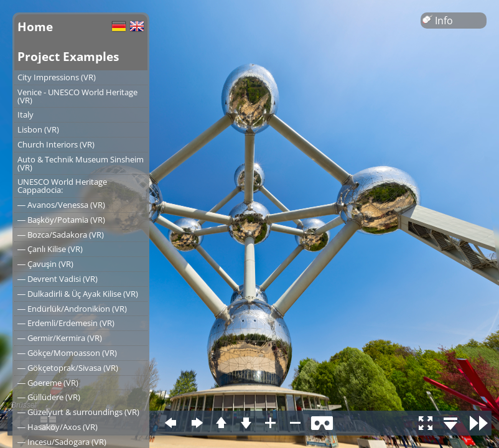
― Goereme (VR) (48, 383)
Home (35, 26)
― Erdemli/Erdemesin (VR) (66, 323)
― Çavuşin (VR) (45, 264)
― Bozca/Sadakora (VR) (61, 235)
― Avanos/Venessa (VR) (61, 205)
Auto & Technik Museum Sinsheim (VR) (81, 163)
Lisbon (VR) (38, 129)
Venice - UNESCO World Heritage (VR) (77, 96)
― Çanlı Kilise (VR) (50, 249)
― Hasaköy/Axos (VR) (58, 427)
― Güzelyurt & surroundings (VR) (78, 412)
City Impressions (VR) (57, 77)
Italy (26, 114)
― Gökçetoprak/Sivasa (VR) (68, 368)
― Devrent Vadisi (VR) (58, 279)
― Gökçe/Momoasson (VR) (67, 353)
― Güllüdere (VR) (49, 397)
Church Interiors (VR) (56, 144)
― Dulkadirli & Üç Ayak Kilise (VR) (78, 294)
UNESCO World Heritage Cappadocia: (62, 186)
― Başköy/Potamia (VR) (61, 220)
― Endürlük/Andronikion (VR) (72, 309)
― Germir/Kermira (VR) (60, 338)
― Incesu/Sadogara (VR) (62, 442)
